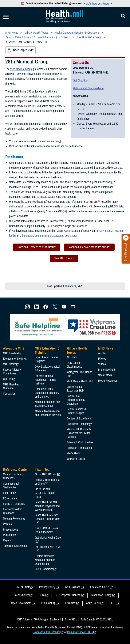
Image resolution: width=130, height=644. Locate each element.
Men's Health (74, 453)
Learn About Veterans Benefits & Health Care (47, 517)
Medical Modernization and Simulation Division (48, 413)
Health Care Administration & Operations (76, 400)
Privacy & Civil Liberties (80, 442)
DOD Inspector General (68, 595)
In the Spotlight (107, 370)
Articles (102, 353)
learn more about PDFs (80, 632)
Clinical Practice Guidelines (12, 476)
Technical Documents (15, 546)
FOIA (42, 595)
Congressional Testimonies (11, 486)
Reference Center (16, 470)
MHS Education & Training (47, 350)
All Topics (72, 357)
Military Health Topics (77, 350)
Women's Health (76, 459)
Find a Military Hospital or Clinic (47, 482)
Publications (10, 535)
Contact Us (9, 394)
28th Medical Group (21, 69)
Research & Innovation (79, 448)
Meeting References (14, 519)
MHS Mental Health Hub (80, 381)
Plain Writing (48, 603)
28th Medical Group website (88, 88)
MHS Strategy (11, 364)
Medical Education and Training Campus (47, 404)
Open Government (21, 603)
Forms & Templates (14, 504)
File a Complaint (44, 569)
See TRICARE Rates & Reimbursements (48, 530)
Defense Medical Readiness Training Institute (45, 380)
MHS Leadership (12, 353)
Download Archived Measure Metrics (89, 247)
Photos (102, 359)
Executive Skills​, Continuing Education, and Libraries (47, 393)
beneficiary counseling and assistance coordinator (50, 236)
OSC (112, 603)
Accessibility (22, 595)
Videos (102, 364)
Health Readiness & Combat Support (78, 411)
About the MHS (14, 348)
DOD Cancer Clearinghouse (74, 365)
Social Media (105, 375)
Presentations (11, 530)
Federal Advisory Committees (12, 372)
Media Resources (108, 381)
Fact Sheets (10, 493)
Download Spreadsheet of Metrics (37, 247)
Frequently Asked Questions (13, 511)
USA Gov (70, 603)
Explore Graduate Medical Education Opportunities (45, 560)
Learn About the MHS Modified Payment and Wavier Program (47, 506)
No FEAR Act (73, 587)
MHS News (106, 348)
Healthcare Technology (79, 424)
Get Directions (81, 81)
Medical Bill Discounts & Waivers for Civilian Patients (79, 433)
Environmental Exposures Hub (75, 389)
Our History (9, 379)
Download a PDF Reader (46, 632)
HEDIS (93, 202)
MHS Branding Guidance (11, 386)
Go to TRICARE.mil (46, 474)
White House (93, 603)
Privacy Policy (47, 587)
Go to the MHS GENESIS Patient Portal (45, 493)
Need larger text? (20, 50)
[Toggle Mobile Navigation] (6, 17)
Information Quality (101, 595)
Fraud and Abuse (100, 587)
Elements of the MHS (15, 359)
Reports (7, 540)
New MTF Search (64, 258)
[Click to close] (126, 238)
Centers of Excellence (79, 419)
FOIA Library (10, 498)
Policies (7, 524)
